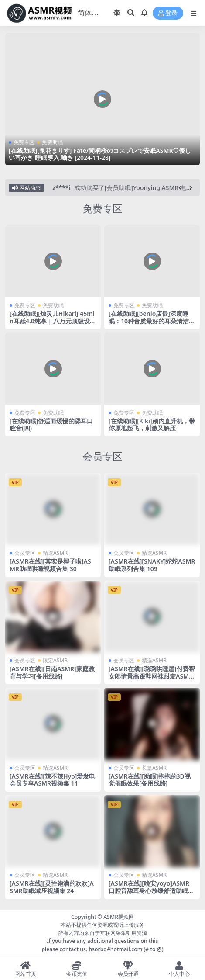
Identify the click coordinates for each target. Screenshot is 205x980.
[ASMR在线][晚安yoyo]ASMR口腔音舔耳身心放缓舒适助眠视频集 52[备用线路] (151, 891)
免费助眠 (52, 142)
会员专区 (102, 456)
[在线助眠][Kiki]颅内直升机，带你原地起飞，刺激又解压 (152, 425)
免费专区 (24, 142)
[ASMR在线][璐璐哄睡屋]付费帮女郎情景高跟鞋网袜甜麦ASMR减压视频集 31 (152, 676)
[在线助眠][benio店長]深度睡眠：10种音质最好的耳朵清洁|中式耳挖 (150, 321)
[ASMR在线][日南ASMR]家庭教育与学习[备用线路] (52, 672)
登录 (168, 13)
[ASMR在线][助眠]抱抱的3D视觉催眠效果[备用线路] (150, 780)
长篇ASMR (154, 768)
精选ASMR (55, 553)
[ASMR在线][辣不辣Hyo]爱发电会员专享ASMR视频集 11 (53, 780)
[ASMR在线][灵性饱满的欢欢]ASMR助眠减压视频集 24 (52, 887)
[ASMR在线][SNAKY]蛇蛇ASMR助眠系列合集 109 (152, 565)
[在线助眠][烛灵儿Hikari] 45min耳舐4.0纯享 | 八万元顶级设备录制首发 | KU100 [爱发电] (53, 321)
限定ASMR (55, 660)
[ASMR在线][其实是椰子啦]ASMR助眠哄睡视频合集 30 (50, 565)
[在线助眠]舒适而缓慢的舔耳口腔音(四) (51, 425)
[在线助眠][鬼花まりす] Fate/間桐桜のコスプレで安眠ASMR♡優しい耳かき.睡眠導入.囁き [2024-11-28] (100, 154)
